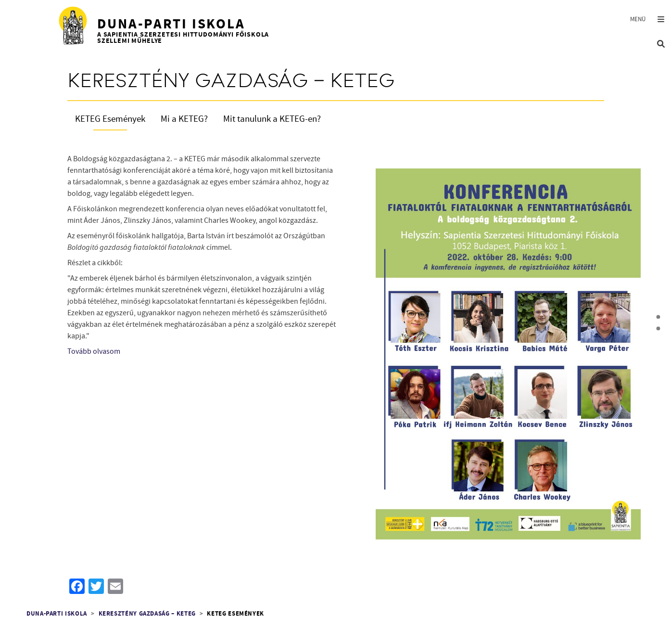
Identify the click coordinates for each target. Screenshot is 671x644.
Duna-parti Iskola (57, 614)
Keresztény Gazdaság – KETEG (147, 614)
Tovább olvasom (94, 351)
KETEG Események (110, 119)
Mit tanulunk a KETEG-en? (272, 119)
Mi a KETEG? (184, 119)
